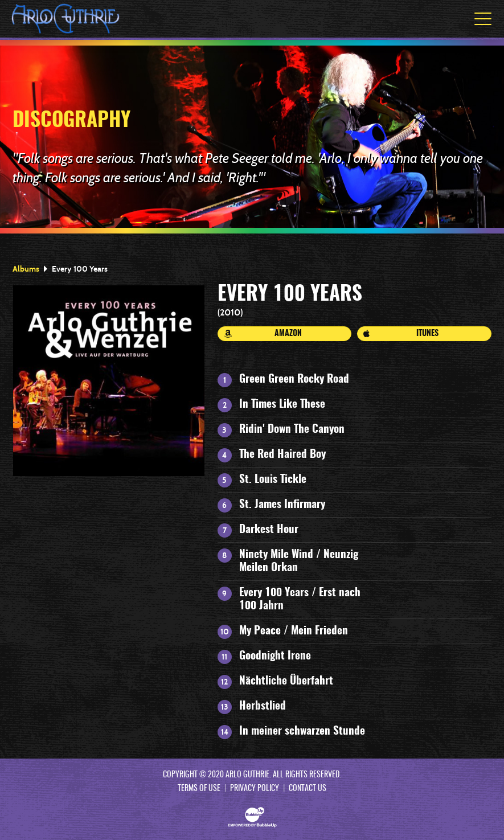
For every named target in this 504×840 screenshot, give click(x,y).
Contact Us (308, 789)
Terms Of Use (199, 789)
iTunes (401, 334)
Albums (26, 269)
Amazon (263, 334)
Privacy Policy (255, 789)
